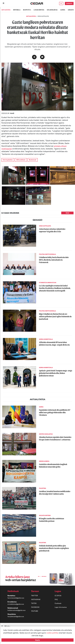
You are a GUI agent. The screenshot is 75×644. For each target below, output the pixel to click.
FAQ (56, 599)
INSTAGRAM (36, 599)
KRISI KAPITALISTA (43, 16)
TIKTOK (34, 603)
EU (61, 3)
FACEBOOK (35, 607)
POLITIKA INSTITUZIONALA (47, 254)
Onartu (37, 640)
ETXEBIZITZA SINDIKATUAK (48, 283)
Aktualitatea (31, 16)
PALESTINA (43, 488)
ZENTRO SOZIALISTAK (46, 434)
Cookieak (58, 603)
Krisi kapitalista (8, 160)
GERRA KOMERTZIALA (46, 339)
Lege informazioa (61, 607)
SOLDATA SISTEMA (45, 515)
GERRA (41, 407)
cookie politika (53, 633)
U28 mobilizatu (21, 160)
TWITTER (34, 596)
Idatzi (67, 213)
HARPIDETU (69, 3)
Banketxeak (33, 160)
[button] (16, 591)
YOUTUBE (35, 611)
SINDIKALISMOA (44, 461)
